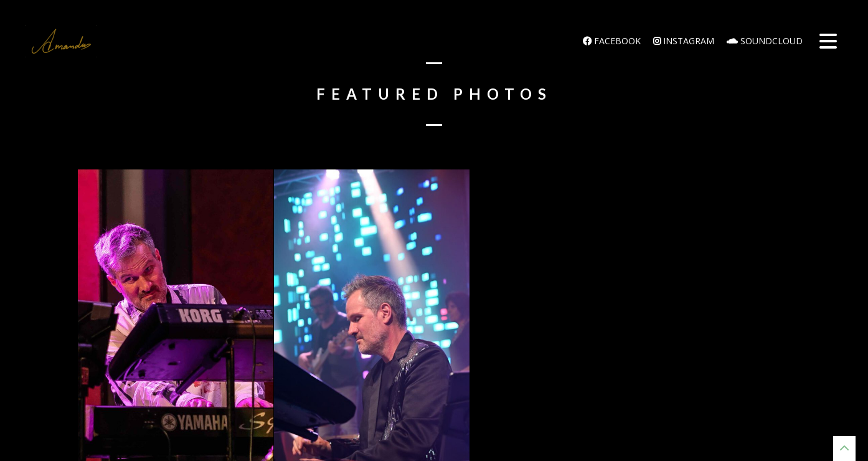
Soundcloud (765, 41)
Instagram (684, 41)
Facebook (612, 41)
